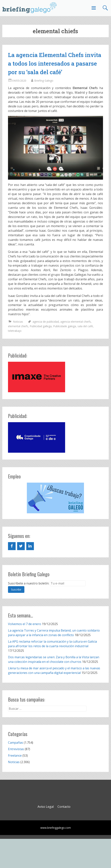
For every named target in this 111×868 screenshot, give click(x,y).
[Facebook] (12, 546)
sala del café (85, 326)
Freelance (15, 755)
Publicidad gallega (41, 326)
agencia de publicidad (46, 322)
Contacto (64, 807)
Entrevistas (16, 749)
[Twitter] (21, 546)
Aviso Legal (46, 807)
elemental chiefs (18, 326)
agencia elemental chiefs (76, 322)
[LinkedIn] (30, 546)
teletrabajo (15, 331)
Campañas (16, 743)
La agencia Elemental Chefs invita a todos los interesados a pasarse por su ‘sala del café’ (55, 63)
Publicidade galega (65, 326)
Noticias (18, 322)
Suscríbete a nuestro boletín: (29, 583)
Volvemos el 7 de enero (25, 624)
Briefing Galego (44, 81)
